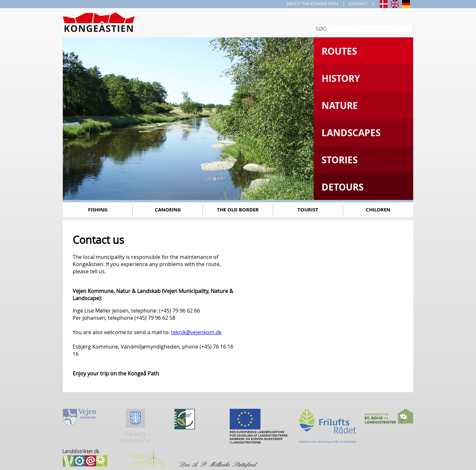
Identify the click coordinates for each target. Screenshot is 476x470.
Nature (340, 106)
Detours (343, 187)
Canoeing (168, 210)
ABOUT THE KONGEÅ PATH (312, 4)
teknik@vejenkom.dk (196, 332)
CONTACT (358, 4)
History (341, 78)
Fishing (98, 210)
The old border (238, 210)
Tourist (308, 210)
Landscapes (351, 133)
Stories (340, 160)
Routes (339, 51)
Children (378, 210)
